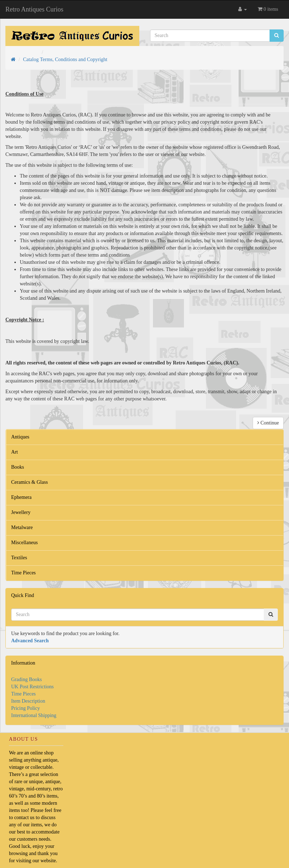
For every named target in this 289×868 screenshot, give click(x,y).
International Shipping (34, 715)
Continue (268, 423)
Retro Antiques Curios (34, 9)
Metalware (22, 527)
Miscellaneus (24, 543)
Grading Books (26, 679)
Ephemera (21, 497)
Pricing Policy (26, 708)
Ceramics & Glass (30, 482)
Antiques (20, 437)
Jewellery (21, 512)
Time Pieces (23, 573)
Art (15, 452)
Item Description (28, 701)
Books (18, 467)
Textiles (19, 558)
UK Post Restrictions (32, 687)
